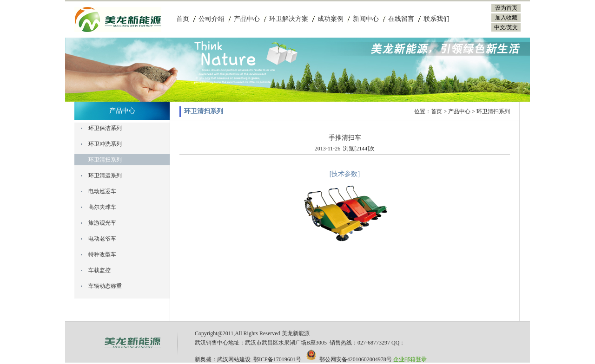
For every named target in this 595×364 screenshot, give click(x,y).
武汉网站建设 (234, 359)
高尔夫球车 (102, 207)
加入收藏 (506, 18)
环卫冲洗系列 (105, 144)
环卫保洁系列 (105, 128)
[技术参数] (345, 174)
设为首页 (506, 8)
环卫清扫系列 (105, 160)
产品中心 (247, 19)
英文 (512, 27)
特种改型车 (102, 254)
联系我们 (436, 19)
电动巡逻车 (102, 191)
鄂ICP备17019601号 (277, 359)
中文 (500, 27)
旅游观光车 (102, 223)
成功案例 (331, 19)
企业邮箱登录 (410, 359)
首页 (183, 19)
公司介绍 (212, 19)
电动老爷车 (102, 239)
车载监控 (99, 270)
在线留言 (401, 19)
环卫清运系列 (105, 175)
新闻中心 (366, 19)
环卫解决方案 (289, 19)
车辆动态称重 (105, 286)
